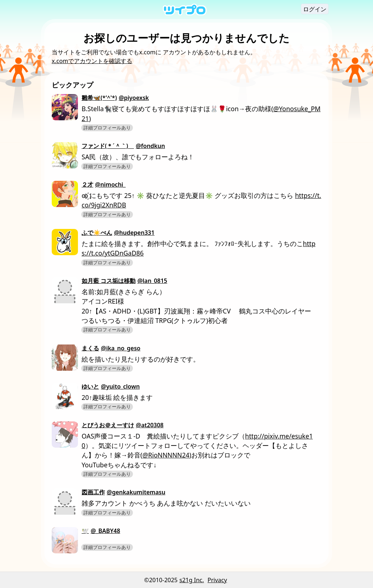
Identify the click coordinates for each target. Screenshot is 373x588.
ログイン (315, 9)
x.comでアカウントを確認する (92, 61)
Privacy (217, 580)
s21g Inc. (192, 580)
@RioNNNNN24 (166, 455)
